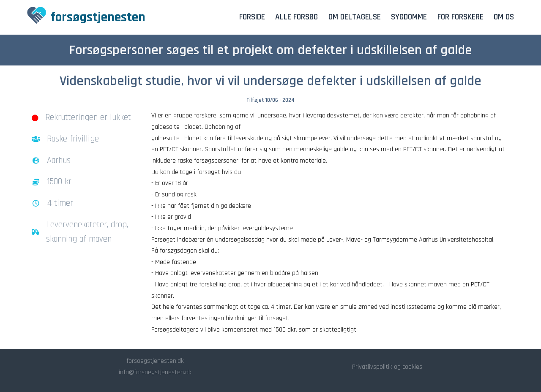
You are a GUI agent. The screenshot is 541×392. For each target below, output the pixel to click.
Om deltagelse (355, 17)
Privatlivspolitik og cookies (387, 367)
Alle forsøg (296, 17)
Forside (252, 17)
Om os (504, 17)
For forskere (460, 17)
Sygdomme (409, 17)
